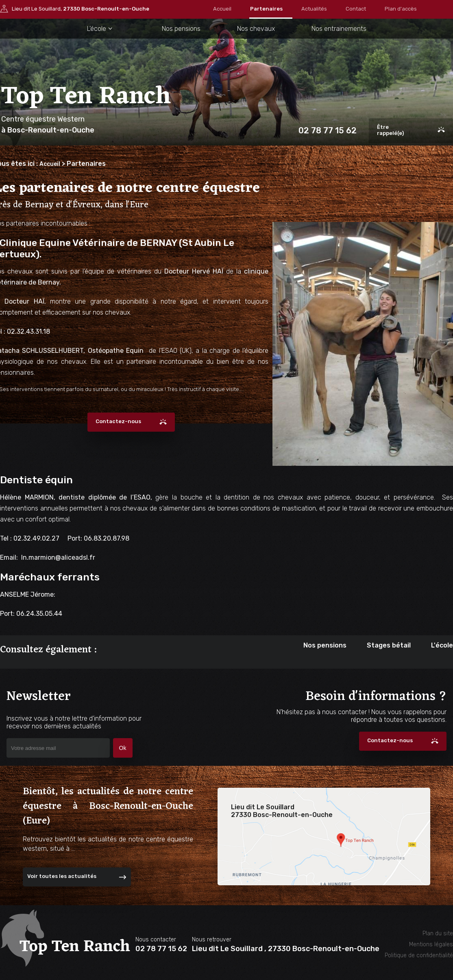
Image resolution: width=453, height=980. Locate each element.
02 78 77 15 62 (326, 131)
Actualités (314, 9)
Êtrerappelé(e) (390, 130)
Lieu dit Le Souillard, (81, 10)
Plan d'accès (401, 9)
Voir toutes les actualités (62, 876)
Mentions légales (431, 944)
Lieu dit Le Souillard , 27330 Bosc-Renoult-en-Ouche (286, 949)
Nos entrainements (341, 29)
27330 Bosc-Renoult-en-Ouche (106, 10)
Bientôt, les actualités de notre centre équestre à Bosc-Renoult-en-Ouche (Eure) (108, 806)
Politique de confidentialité (419, 955)
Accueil (222, 9)
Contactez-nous (118, 421)
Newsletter (86, 707)
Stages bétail (389, 645)
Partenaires (266, 9)
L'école (93, 29)
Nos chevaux (256, 29)
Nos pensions (179, 29)
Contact (356, 9)
